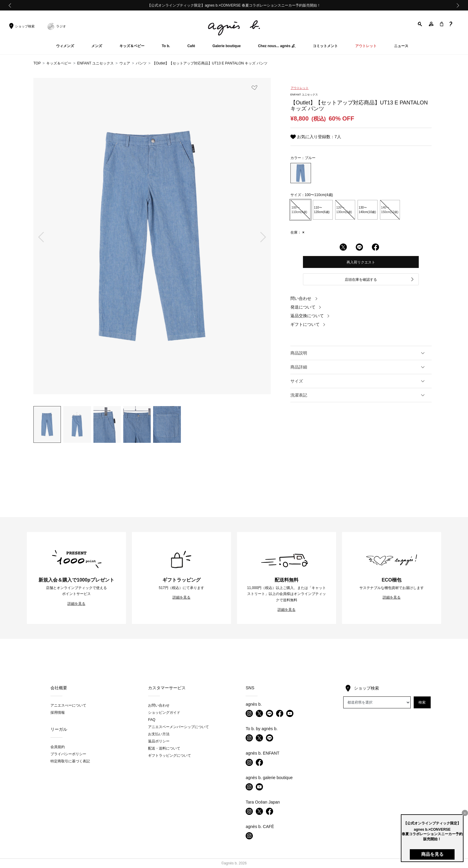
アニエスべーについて (68, 705)
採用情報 (58, 713)
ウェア (125, 63)
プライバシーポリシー (68, 754)
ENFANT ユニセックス (95, 63)
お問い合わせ (159, 705)
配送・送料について (164, 748)
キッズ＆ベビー (59, 63)
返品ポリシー (159, 741)
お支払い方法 (159, 734)
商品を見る (432, 854)
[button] (420, 24)
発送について (306, 307)
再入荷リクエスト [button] (361, 262)
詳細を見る (76, 604)
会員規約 (58, 747)
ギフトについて (308, 324)
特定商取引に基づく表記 (70, 761)
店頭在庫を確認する (380, 280)
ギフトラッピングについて (170, 756)
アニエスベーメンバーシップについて (178, 727)
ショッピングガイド (164, 713)
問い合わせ (304, 298)
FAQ (152, 720)
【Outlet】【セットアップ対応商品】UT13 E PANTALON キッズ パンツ (210, 63)
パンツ (141, 63)
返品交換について (310, 316)
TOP (37, 63)
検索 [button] (422, 702)
